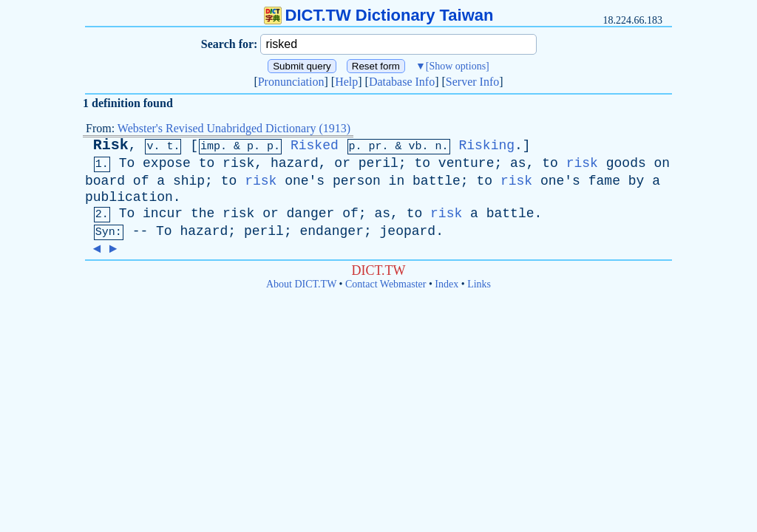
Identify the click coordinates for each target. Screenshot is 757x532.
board (105, 181)
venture (466, 163)
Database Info (402, 82)
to (207, 163)
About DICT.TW (301, 284)
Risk (111, 145)
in (397, 181)
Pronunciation (291, 82)
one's (305, 181)
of (141, 181)
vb (415, 147)
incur (163, 214)
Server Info (472, 82)
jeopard (408, 231)
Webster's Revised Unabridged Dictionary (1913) (234, 128)
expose (167, 163)
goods (626, 163)
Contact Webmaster (386, 284)
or (342, 163)
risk (238, 163)
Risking (486, 146)
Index (447, 284)
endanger (332, 231)
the (203, 214)
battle (437, 181)
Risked (315, 146)
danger (311, 214)
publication (129, 197)
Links (479, 284)
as (518, 163)
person (357, 181)
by (637, 181)
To (127, 163)
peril (378, 163)
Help (346, 82)
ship (189, 181)
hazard (295, 163)
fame (604, 181)
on (662, 163)
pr (376, 147)
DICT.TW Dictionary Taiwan (379, 15)
